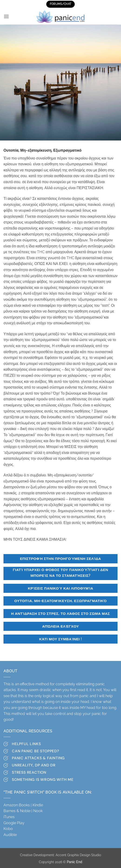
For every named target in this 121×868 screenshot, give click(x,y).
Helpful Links (26, 744)
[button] (6, 16)
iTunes (9, 817)
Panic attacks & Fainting (38, 758)
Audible (10, 835)
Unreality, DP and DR (34, 765)
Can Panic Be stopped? (35, 751)
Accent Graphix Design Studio (78, 855)
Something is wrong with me (43, 780)
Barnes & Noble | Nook (23, 811)
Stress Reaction (29, 772)
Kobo (8, 829)
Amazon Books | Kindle (23, 805)
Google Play (14, 823)
